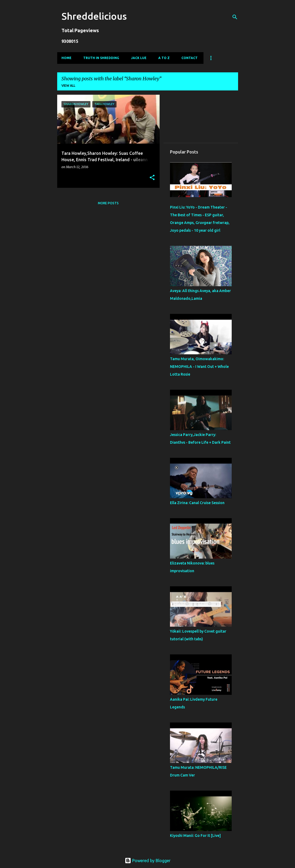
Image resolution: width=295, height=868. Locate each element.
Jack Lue (139, 58)
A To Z (164, 58)
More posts (108, 203)
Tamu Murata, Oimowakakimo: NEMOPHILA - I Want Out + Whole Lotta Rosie (199, 367)
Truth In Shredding (101, 58)
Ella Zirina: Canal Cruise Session (197, 503)
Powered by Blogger (148, 861)
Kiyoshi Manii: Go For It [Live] (195, 836)
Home (67, 58)
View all (68, 86)
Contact (190, 58)
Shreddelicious (94, 16)
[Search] (235, 17)
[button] (152, 178)
